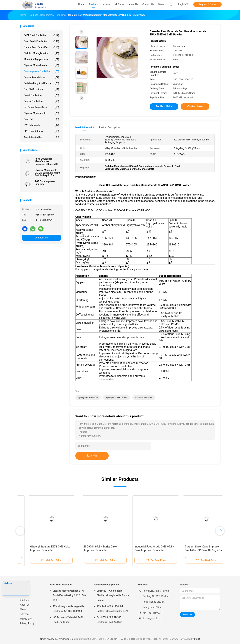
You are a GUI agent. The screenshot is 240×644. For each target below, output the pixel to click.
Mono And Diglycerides (41, 59)
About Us (25, 605)
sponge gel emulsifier (88, 398)
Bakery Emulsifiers (41, 101)
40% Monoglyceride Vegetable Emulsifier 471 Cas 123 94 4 (68, 609)
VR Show (25, 600)
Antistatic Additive (41, 137)
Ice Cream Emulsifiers (41, 107)
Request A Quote (207, 4)
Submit (92, 456)
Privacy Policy (27, 623)
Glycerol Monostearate (41, 65)
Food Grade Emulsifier (41, 41)
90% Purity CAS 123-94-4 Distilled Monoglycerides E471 (112, 609)
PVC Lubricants (41, 125)
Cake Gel (41, 119)
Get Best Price (164, 106)
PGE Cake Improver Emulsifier (45, 183)
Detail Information (85, 127)
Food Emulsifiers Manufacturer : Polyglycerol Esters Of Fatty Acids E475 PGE (46, 161)
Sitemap (24, 614)
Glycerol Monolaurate (41, 113)
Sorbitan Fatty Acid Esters (41, 83)
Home (23, 591)
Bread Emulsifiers (41, 95)
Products (25, 595)
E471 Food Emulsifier (41, 35)
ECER (197, 639)
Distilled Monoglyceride (41, 53)
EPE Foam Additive (41, 131)
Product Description (109, 127)
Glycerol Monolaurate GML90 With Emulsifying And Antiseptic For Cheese (48, 173)
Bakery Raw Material (41, 77)
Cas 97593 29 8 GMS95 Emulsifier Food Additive (109, 620)
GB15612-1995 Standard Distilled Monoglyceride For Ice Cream (113, 595)
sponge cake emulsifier (116, 398)
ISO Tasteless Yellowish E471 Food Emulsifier (68, 620)
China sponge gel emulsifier (55, 639)
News (23, 609)
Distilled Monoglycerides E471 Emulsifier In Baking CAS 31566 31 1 (69, 595)
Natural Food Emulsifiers (41, 47)
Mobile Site (26, 619)
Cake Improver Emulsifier (41, 71)
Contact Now (41, 238)
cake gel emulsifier (144, 398)
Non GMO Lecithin (41, 89)
